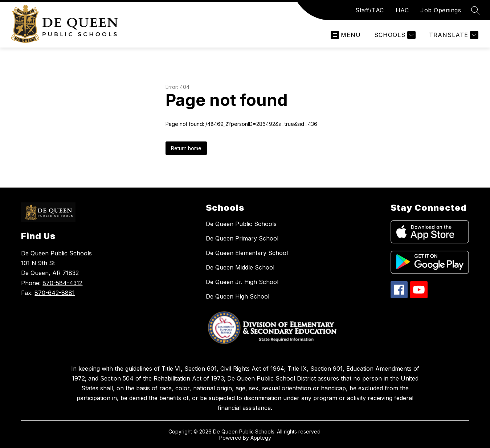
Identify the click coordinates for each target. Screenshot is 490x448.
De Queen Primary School (242, 238)
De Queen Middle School (240, 267)
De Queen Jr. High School (242, 282)
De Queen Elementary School (247, 253)
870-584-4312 (62, 283)
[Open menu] (346, 35)
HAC (402, 10)
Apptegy (261, 438)
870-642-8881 (55, 293)
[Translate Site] (453, 35)
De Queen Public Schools (241, 224)
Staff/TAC (370, 10)
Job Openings (441, 10)
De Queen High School (238, 296)
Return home (186, 148)
